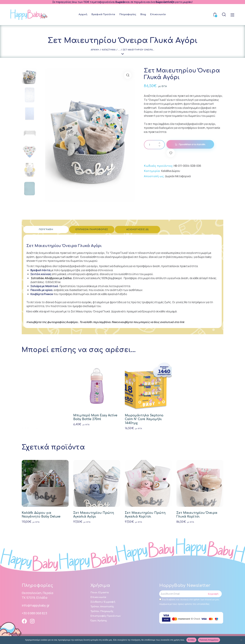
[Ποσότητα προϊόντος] (154, 145)
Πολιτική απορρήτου (209, 640)
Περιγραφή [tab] (46, 229)
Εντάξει (191, 640)
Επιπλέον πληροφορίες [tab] (92, 229)
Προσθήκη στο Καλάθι (192, 144)
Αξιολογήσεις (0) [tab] (137, 229)
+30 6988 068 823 (34, 613)
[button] (128, 75)
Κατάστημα (109, 50)
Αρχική (95, 50)
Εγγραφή (213, 594)
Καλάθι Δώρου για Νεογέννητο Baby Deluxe (41, 515)
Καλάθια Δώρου (171, 171)
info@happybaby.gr (36, 605)
